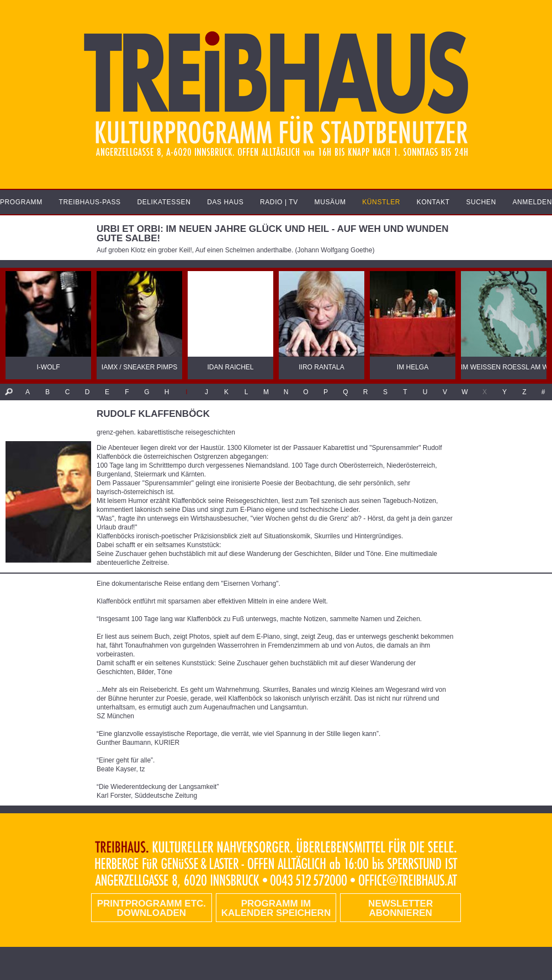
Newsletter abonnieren (400, 908)
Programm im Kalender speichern (276, 908)
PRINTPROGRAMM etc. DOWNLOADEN (152, 908)
